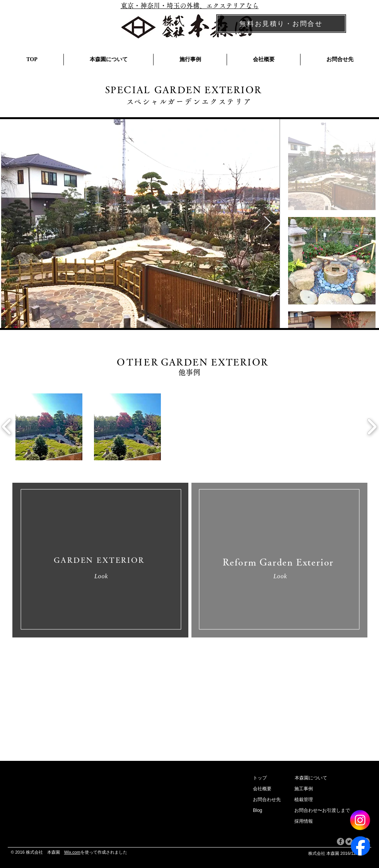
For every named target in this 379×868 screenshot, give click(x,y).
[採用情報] (309, 822)
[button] (265, 789)
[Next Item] (268, 223)
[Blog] (267, 811)
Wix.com (72, 852)
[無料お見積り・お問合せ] (281, 24)
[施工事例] (332, 789)
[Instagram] (360, 820)
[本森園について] (333, 778)
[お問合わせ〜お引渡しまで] (332, 811)
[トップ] (270, 778)
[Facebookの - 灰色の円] (341, 842)
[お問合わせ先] (269, 800)
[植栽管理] (332, 800)
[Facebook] (360, 846)
